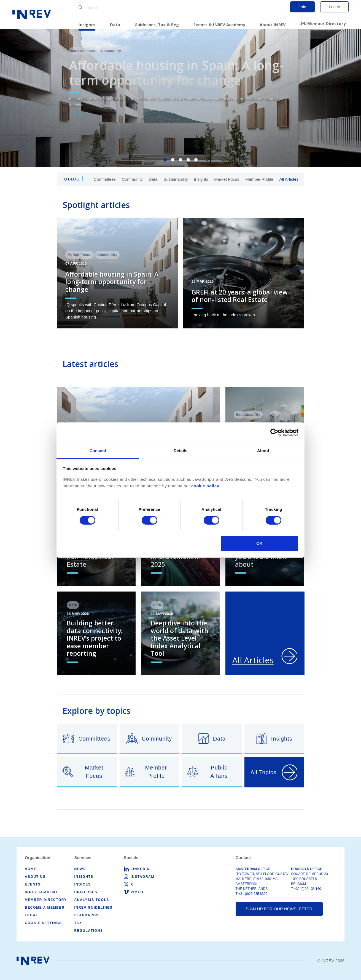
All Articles (289, 179)
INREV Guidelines (94, 908)
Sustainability (176, 179)
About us (35, 877)
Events (33, 884)
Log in (334, 7)
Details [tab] (180, 451)
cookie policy (205, 486)
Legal (32, 915)
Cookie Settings (43, 923)
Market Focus (227, 179)
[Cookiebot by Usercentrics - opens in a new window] (274, 433)
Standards (87, 915)
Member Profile (259, 179)
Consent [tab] (98, 451)
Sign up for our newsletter (279, 909)
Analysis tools (92, 900)
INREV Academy (41, 892)
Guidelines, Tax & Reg (157, 25)
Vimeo (137, 892)
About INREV (273, 25)
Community (132, 179)
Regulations (89, 931)
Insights (87, 25)
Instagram (142, 877)
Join (303, 7)
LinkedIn (140, 869)
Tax (78, 923)
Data (115, 25)
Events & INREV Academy (219, 25)
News (80, 869)
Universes (86, 892)
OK (259, 543)
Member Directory (327, 23)
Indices (83, 884)
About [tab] (263, 451)
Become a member (45, 908)
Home (31, 869)
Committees (105, 179)
